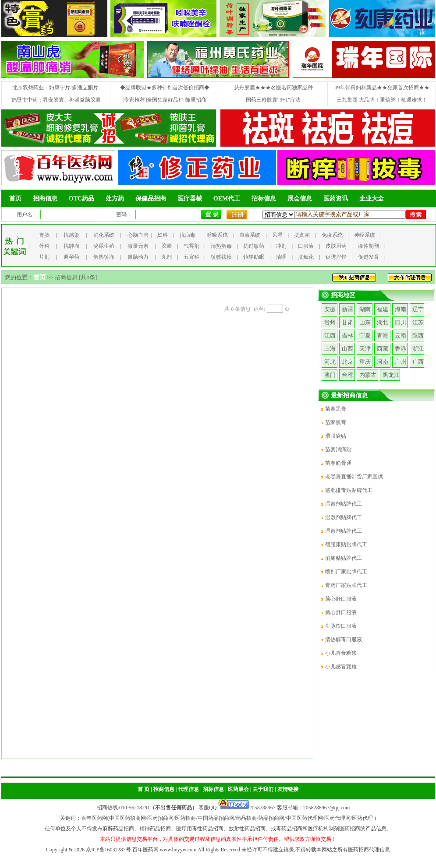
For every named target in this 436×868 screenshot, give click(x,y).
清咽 (281, 257)
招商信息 (45, 199)
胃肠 (44, 235)
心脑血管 (138, 235)
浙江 (418, 349)
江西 (330, 336)
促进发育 (369, 257)
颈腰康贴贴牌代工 (346, 545)
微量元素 (138, 246)
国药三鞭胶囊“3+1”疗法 (273, 100)
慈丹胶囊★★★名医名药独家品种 (273, 88)
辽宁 (418, 309)
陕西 (418, 336)
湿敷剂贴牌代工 (344, 504)
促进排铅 (336, 257)
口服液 (306, 246)
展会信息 (300, 199)
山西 (347, 349)
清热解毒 (221, 246)
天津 (365, 349)
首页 (15, 199)
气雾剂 (191, 246)
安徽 (330, 309)
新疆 (347, 309)
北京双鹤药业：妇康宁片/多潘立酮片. (56, 88)
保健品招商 (151, 199)
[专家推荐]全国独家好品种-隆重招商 (165, 100)
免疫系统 (332, 235)
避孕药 (71, 257)
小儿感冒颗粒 (341, 667)
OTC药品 (82, 199)
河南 (383, 362)
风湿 (277, 235)
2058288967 (247, 808)
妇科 (163, 235)
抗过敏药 (254, 246)
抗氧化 (306, 257)
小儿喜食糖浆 (341, 653)
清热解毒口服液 (344, 640)
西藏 (383, 349)
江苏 (418, 322)
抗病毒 (188, 235)
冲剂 (281, 246)
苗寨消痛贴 (338, 450)
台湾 (347, 375)
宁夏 (365, 336)
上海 (330, 349)
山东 (365, 322)
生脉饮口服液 (341, 626)
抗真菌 (302, 235)
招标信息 (264, 199)
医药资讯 (336, 199)
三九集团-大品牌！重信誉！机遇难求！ (382, 100)
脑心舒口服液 (341, 599)
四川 (401, 322)
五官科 (191, 257)
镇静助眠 (254, 257)
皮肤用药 (336, 246)
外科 (44, 246)
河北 (330, 362)
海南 (401, 309)
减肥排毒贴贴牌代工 (349, 490)
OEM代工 (227, 199)
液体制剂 (369, 246)
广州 (401, 362)
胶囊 (167, 246)
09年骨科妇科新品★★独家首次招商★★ (382, 88)
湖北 (383, 322)
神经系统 (365, 235)
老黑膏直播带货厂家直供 (354, 477)
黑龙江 (391, 375)
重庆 (365, 362)
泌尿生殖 (104, 246)
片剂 (44, 257)
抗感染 (71, 235)
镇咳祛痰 (221, 257)
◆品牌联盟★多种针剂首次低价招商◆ (165, 88)
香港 (401, 349)
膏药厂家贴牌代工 (346, 585)
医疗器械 (190, 199)
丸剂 (167, 257)
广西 (418, 362)
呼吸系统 (217, 235)
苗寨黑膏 (336, 409)
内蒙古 (368, 375)
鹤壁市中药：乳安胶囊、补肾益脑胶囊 (56, 100)
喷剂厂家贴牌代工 (346, 572)
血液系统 (250, 235)
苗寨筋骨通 (338, 463)
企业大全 (372, 199)
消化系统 (104, 235)
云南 (401, 336)
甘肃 (347, 322)
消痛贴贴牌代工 (344, 558)
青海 (383, 336)
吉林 (347, 336)
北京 (347, 362)
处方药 (115, 199)
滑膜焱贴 (336, 436)
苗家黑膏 (336, 422)
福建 (383, 309)
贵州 (330, 322)
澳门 (330, 375)
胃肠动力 (138, 257)
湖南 (365, 309)
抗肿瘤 (71, 246)
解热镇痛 (104, 257)
